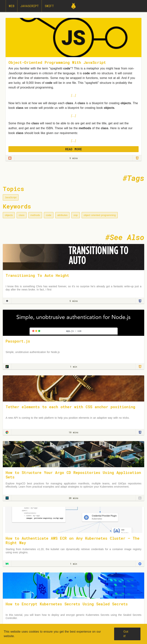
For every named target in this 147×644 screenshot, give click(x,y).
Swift (49, 6)
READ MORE (73, 149)
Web (12, 6)
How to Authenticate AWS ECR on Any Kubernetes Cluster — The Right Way (73, 540)
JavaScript (30, 6)
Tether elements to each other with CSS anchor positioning (70, 407)
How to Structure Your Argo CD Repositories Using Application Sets (73, 475)
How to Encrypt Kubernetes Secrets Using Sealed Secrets (67, 604)
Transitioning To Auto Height (37, 275)
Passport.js (18, 341)
